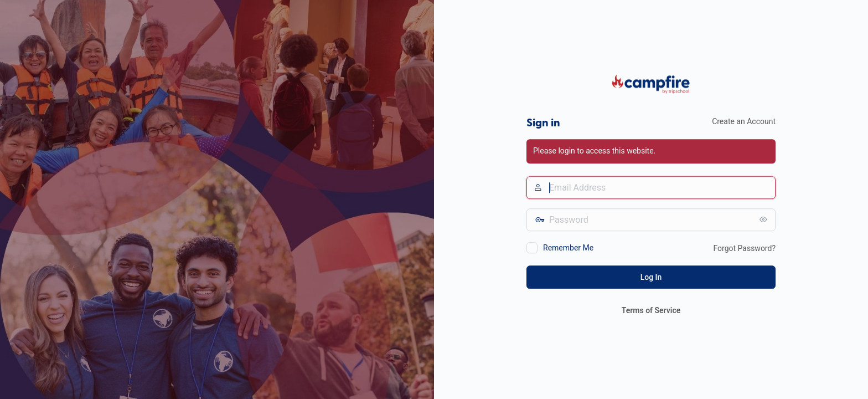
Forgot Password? (744, 248)
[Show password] (764, 219)
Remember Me (568, 248)
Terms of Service (651, 310)
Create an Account (744, 121)
